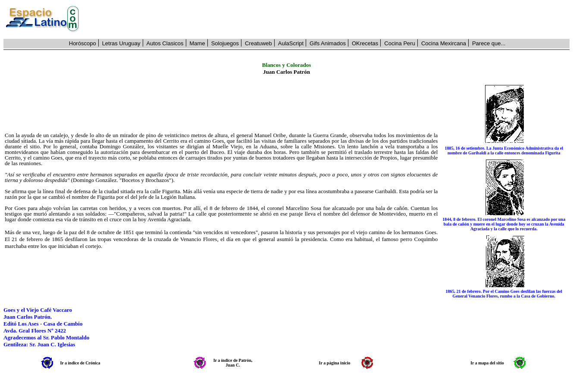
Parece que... (489, 43)
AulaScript (291, 43)
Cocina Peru (400, 43)
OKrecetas (365, 43)
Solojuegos (225, 43)
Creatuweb (258, 43)
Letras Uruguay (121, 43)
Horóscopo (83, 43)
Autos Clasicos (165, 43)
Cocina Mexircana (444, 43)
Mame (197, 43)
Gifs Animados (328, 43)
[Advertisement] (329, 19)
